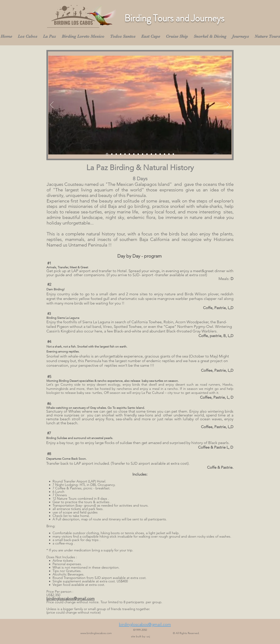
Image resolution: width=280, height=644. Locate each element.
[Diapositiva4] (121, 154)
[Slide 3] (116, 154)
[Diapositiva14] (165, 154)
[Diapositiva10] (147, 154)
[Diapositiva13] (160, 154)
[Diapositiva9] (143, 154)
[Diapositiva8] (138, 154)
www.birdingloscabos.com (96, 633)
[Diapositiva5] (125, 154)
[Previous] (52, 105)
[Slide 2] (112, 154)
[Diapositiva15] (169, 154)
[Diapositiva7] (134, 154)
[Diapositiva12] (156, 154)
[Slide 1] (107, 154)
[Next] (228, 105)
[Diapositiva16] (173, 154)
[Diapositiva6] (129, 154)
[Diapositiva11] (151, 154)
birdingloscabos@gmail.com (70, 598)
